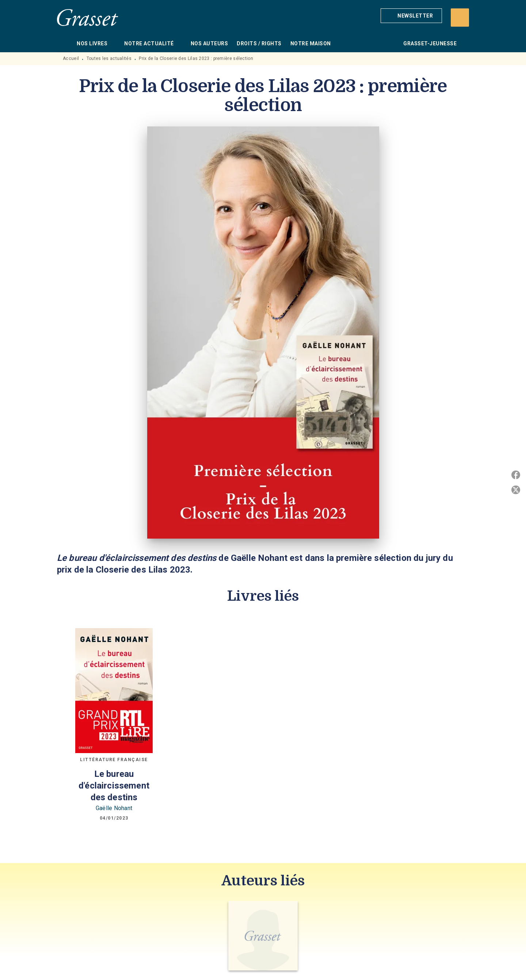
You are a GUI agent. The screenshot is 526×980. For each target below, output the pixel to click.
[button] (411, 16)
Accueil (71, 58)
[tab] (65, 43)
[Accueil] (88, 17)
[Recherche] (460, 18)
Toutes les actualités (109, 58)
